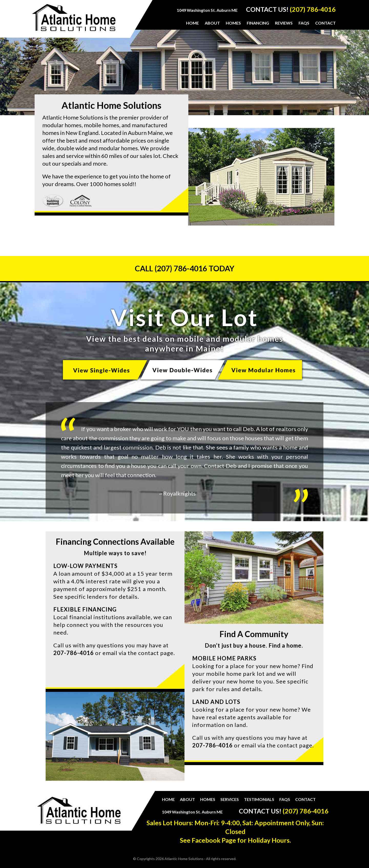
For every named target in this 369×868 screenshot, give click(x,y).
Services (230, 799)
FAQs (285, 799)
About (187, 799)
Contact (305, 799)
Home (168, 799)
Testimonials (259, 799)
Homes (208, 799)
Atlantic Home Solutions (74, 21)
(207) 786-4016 (313, 9)
